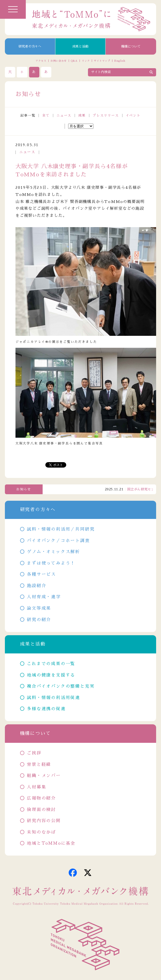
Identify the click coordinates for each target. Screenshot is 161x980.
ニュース (64, 115)
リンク (86, 61)
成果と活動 (80, 46)
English (120, 61)
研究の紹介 (39, 620)
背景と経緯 (39, 765)
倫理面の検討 (41, 810)
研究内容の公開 (44, 821)
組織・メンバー (44, 776)
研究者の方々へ (30, 46)
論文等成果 (39, 608)
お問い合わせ (59, 61)
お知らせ (24, 489)
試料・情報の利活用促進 (53, 698)
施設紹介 (37, 586)
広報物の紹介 (41, 798)
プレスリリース (106, 115)
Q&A (74, 61)
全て (46, 115)
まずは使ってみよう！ (51, 563)
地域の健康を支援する (51, 675)
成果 (82, 115)
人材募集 (37, 787)
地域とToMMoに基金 (51, 843)
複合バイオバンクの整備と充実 (61, 686)
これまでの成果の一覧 (51, 664)
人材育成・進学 (44, 597)
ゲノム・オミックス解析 (53, 552)
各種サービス (41, 574)
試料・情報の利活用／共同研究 (61, 529)
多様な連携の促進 (46, 709)
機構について (131, 46)
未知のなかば (41, 832)
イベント (133, 115)
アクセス (41, 61)
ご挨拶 (34, 753)
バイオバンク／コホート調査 (58, 541)
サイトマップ (102, 61)
